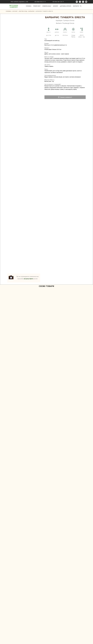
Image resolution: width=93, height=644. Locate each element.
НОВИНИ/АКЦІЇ (47, 6)
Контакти (76, 6)
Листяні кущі (23, 11)
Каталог (56, 6)
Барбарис (32, 11)
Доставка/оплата (66, 6)
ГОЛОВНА (29, 6)
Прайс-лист (37, 6)
